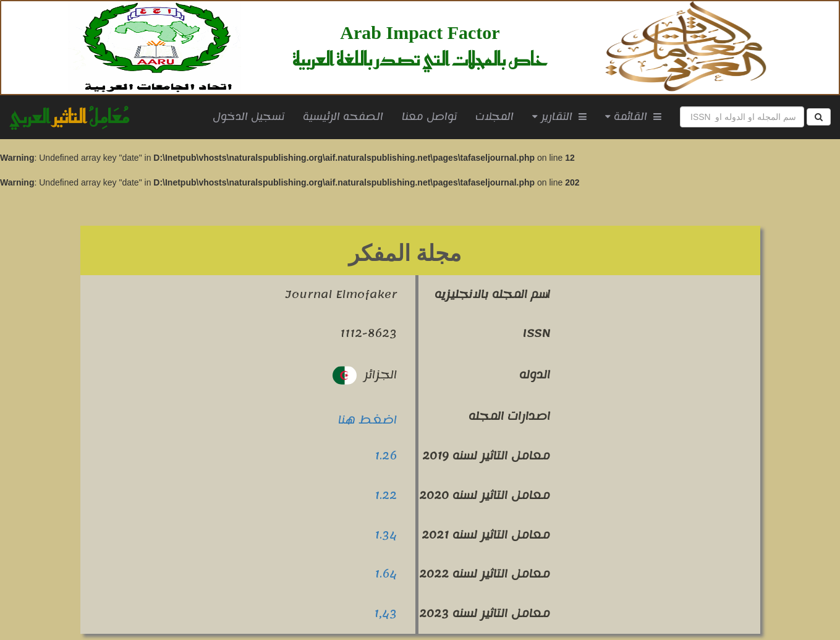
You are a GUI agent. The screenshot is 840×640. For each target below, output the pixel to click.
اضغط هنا (367, 420)
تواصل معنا (429, 117)
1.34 (386, 535)
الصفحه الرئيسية (348, 117)
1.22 (386, 495)
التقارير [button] (559, 117)
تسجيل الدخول (248, 117)
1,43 (385, 613)
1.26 (386, 456)
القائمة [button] (633, 117)
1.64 (386, 574)
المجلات (494, 117)
